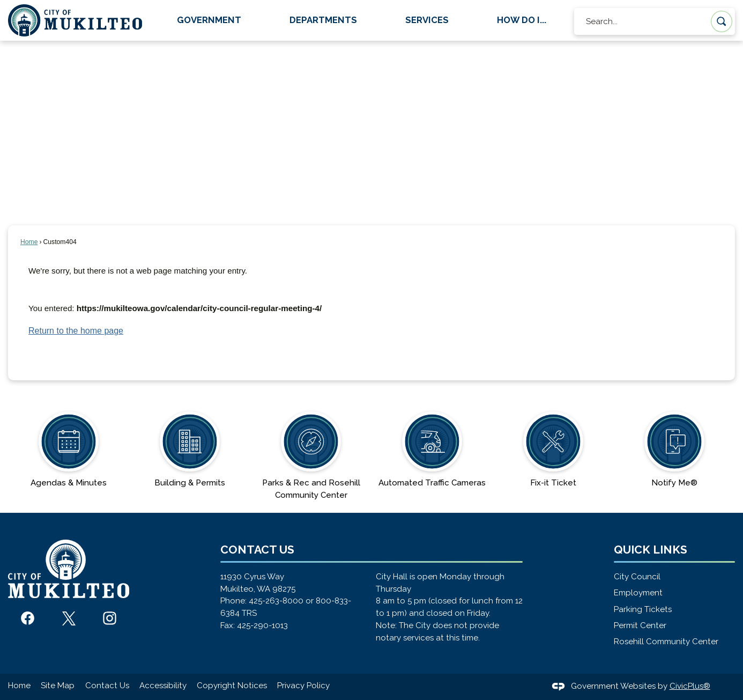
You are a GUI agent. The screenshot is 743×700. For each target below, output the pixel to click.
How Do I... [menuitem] (522, 20)
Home (29, 242)
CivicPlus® (690, 686)
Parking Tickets (643, 609)
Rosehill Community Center (666, 642)
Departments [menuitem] (323, 20)
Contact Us (107, 686)
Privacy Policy (303, 686)
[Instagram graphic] (110, 618)
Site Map (58, 686)
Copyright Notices (232, 686)
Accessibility (163, 686)
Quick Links (651, 550)
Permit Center (640, 625)
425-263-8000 (276, 601)
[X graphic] (69, 618)
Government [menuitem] (209, 20)
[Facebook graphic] (28, 618)
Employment (638, 593)
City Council (637, 577)
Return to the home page (76, 331)
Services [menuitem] (427, 20)
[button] (722, 21)
